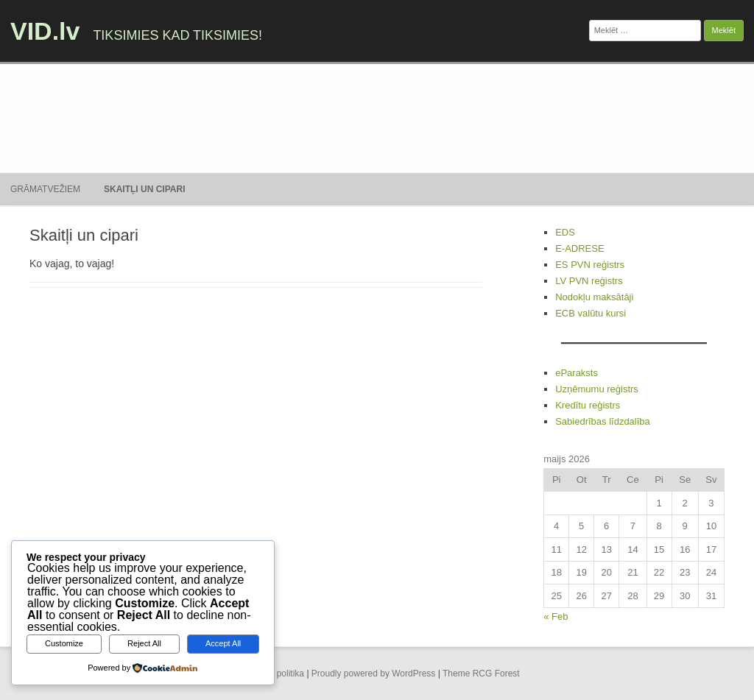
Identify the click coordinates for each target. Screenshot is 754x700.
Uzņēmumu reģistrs (597, 389)
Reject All (144, 643)
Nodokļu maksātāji (594, 297)
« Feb (556, 616)
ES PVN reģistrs (590, 265)
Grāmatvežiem (45, 189)
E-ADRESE (579, 248)
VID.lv (45, 31)
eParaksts (577, 373)
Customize (64, 643)
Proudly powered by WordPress (374, 674)
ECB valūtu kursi (591, 313)
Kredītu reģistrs (588, 405)
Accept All (223, 643)
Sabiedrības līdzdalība (603, 421)
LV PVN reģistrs (589, 281)
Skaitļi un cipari (144, 189)
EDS (565, 232)
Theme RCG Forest (481, 674)
